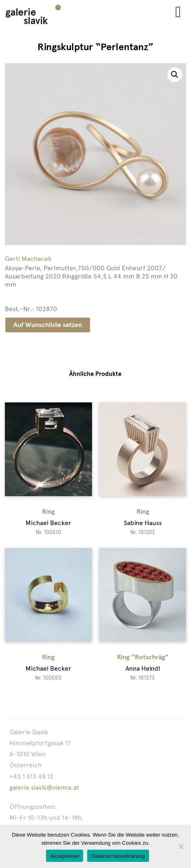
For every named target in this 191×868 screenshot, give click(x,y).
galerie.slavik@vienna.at (44, 787)
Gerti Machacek (28, 259)
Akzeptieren (65, 856)
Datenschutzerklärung (118, 856)
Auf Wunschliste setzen (48, 325)
